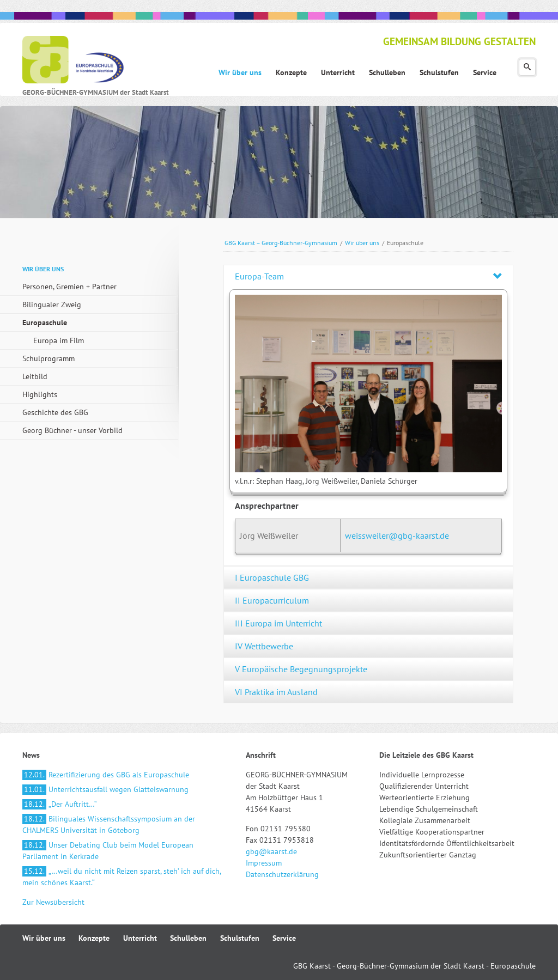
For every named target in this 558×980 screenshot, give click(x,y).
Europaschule (45, 322)
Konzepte (94, 938)
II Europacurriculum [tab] (272, 600)
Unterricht (140, 938)
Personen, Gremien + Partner (69, 287)
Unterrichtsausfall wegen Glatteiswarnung (105, 789)
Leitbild (35, 376)
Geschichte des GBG (55, 412)
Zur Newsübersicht (53, 902)
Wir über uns (362, 243)
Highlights (40, 394)
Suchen (527, 67)
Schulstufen (240, 938)
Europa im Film (59, 340)
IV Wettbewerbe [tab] (264, 646)
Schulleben (188, 938)
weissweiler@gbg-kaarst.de (397, 535)
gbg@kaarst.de (271, 851)
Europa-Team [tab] (259, 276)
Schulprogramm (48, 358)
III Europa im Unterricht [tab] (278, 623)
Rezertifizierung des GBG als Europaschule (106, 775)
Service (284, 938)
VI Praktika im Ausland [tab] (276, 692)
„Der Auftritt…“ (60, 804)
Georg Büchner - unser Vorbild (72, 430)
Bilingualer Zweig (52, 305)
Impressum (264, 863)
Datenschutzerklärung (282, 874)
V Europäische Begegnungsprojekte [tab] (301, 669)
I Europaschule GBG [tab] (272, 577)
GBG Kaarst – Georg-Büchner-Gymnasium (281, 243)
